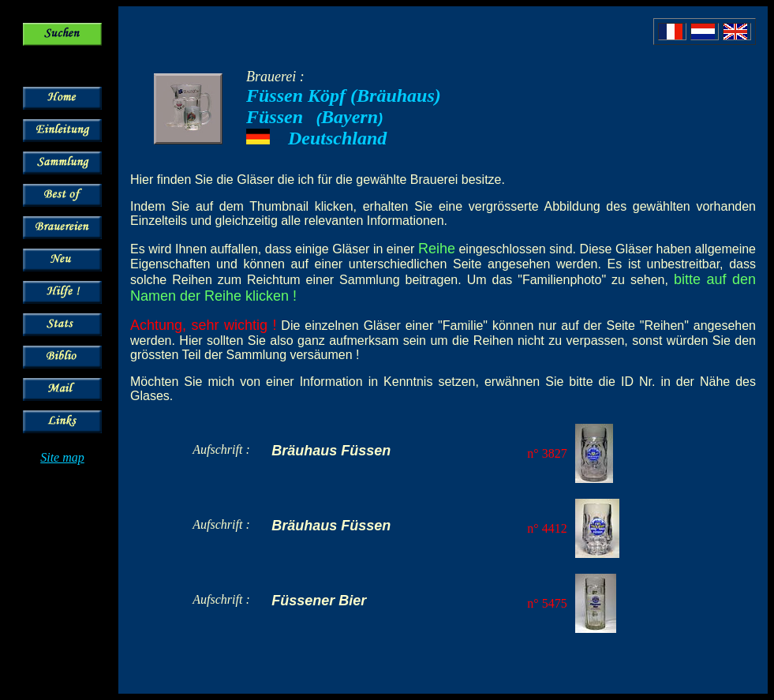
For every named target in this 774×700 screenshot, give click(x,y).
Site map (62, 457)
